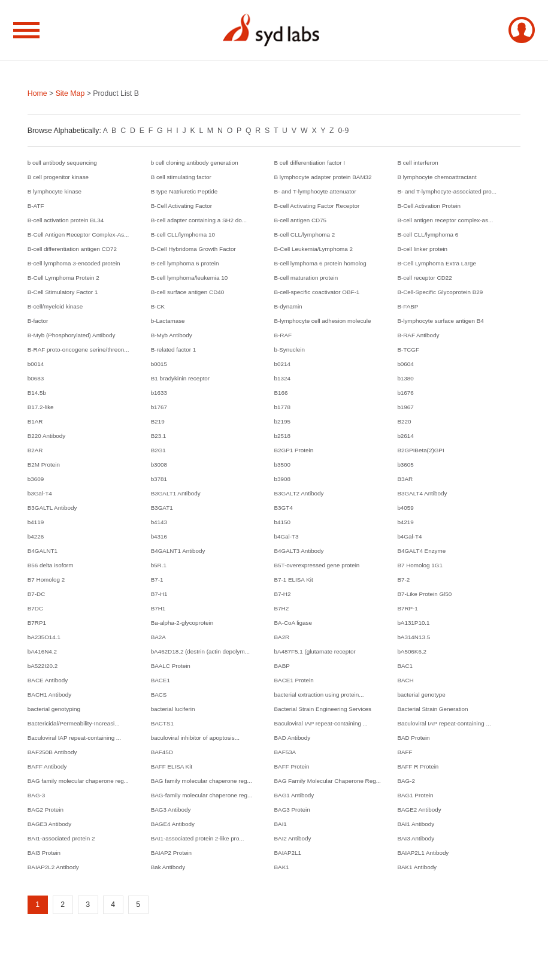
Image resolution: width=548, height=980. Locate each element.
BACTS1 (162, 723)
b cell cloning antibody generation (195, 163)
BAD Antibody (293, 738)
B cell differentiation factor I (310, 163)
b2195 (282, 421)
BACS (159, 695)
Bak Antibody (168, 867)
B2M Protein (44, 465)
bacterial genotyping (54, 709)
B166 (281, 393)
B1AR (35, 421)
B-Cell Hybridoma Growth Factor (193, 249)
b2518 (282, 436)
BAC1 (405, 666)
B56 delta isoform (51, 565)
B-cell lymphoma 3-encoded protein (74, 263)
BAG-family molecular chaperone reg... (202, 795)
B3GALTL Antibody (52, 508)
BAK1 (282, 867)
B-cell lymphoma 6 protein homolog (320, 263)
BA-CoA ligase (293, 623)
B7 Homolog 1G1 (420, 565)
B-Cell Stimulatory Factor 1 (63, 292)
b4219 (405, 522)
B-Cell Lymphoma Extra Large (437, 263)
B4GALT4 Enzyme (421, 551)
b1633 (159, 393)
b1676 (405, 393)
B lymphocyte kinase (55, 191)
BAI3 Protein (44, 853)
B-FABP (408, 306)
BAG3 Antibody (171, 810)
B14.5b (37, 393)
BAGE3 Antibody (49, 824)
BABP (282, 666)
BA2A (158, 637)
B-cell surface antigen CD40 (188, 292)
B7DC (35, 608)
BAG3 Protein (292, 810)
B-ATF (36, 206)
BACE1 (161, 680)
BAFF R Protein (418, 766)
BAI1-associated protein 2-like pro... (198, 838)
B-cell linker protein (422, 249)
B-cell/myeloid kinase (55, 306)
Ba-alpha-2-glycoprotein (182, 623)
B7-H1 (159, 594)
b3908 (282, 479)
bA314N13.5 (414, 637)
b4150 (282, 522)
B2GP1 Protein (294, 450)
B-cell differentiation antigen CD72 (72, 249)
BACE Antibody (48, 680)
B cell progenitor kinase (58, 177)
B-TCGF (408, 350)
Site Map (70, 93)
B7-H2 (283, 594)
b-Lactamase (168, 321)
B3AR (405, 479)
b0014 (36, 364)
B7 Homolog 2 (46, 580)
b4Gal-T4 (409, 536)
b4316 (159, 536)
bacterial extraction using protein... (319, 695)
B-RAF (283, 335)
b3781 (159, 479)
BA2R (282, 637)
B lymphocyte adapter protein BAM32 (323, 177)
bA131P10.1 (413, 623)
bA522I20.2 (43, 666)
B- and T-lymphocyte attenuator (315, 191)
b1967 (405, 407)
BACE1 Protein (294, 680)
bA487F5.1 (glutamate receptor (315, 651)
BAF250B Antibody (52, 752)
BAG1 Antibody (294, 795)
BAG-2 (406, 781)
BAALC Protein (171, 666)
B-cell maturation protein (306, 278)
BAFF (405, 752)
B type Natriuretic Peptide (184, 191)
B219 (158, 421)
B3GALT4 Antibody (422, 493)
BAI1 (281, 824)
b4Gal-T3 (287, 536)
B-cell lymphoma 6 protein (185, 263)
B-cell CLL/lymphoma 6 (428, 235)
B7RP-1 (407, 608)
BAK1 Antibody (417, 867)
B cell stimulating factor (181, 177)
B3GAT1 (162, 508)
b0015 (159, 364)
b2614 (405, 436)
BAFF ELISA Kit (172, 766)
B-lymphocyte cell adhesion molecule (323, 321)
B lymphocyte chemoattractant (437, 177)
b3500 (282, 465)
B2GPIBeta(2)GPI (420, 450)
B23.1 (159, 436)
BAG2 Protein (46, 810)
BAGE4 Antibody (173, 824)
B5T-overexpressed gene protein (317, 565)
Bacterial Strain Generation (432, 709)
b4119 (36, 522)
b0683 (36, 378)
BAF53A (285, 752)
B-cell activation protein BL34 (66, 220)
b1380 (405, 378)
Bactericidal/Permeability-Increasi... (74, 723)
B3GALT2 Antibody (299, 493)
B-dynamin (288, 306)
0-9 (343, 131)
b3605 (405, 465)
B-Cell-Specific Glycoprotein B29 (440, 292)
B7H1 (158, 608)
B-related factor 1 (174, 350)
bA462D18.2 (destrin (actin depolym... (200, 651)
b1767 (159, 407)
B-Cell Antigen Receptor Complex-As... (78, 235)
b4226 (36, 536)
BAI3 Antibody (416, 838)
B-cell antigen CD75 (301, 220)
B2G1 (158, 450)
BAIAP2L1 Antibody (423, 853)
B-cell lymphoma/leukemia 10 (190, 278)
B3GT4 (284, 508)
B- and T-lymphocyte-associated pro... (447, 191)
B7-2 (403, 580)
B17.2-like (41, 407)
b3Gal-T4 (40, 493)
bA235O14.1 (44, 637)
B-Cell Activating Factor (181, 206)
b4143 (159, 522)
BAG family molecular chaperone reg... (78, 781)
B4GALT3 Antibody (299, 551)
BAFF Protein (292, 766)
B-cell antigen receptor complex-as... (445, 220)
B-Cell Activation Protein (429, 206)
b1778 (282, 407)
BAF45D (162, 752)
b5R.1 (159, 565)
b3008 (159, 465)
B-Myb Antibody (172, 335)
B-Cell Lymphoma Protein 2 (63, 278)
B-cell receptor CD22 (424, 278)
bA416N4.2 (42, 651)
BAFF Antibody (47, 766)
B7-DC (37, 594)
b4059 (405, 508)
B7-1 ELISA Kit (294, 580)
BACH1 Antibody (49, 695)
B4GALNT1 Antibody (178, 551)
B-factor (38, 321)
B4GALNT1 (43, 551)
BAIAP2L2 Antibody (53, 867)
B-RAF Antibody (418, 335)
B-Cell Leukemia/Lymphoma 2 (314, 249)
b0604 (405, 364)
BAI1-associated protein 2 (61, 838)
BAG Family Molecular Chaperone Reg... (328, 781)
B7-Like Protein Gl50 (424, 594)
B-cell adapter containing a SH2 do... (199, 220)
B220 (404, 421)
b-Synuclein (290, 350)
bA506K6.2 (412, 651)
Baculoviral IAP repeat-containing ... (321, 723)
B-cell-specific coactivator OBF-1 (317, 292)
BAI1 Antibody (416, 824)
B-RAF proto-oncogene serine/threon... (78, 350)
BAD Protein (413, 738)
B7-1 (157, 580)
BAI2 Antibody (293, 838)
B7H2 (282, 608)
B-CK (158, 306)
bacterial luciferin (173, 709)
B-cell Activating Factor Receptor (317, 206)
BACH (405, 680)
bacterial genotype (421, 695)
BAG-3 (37, 795)
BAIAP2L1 (288, 853)
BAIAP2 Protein (171, 853)
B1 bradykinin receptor (181, 378)
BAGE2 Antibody (419, 810)
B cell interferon (417, 163)
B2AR (35, 450)
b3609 (36, 479)
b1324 (282, 378)
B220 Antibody (47, 436)
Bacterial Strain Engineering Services (323, 709)
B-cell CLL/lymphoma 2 (305, 235)
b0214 (282, 364)
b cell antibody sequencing (62, 163)
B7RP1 (37, 623)
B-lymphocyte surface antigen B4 (440, 321)
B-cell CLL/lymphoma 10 (183, 235)
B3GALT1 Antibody (176, 493)
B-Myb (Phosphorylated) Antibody (72, 335)
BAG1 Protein (415, 795)
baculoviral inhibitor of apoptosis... (195, 738)
